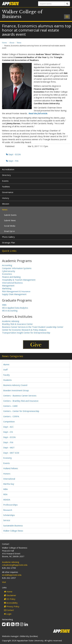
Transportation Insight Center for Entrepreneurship (26, 333)
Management (8, 286)
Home (4, 43)
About (12, 43)
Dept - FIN (12, 161)
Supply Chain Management (14, 294)
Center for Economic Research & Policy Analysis (24, 330)
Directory (6, 175)
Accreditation (8, 169)
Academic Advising (11, 321)
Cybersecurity (9, 271)
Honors (7, 474)
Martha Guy (9, 484)
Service (7, 520)
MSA (5, 494)
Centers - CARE (10, 406)
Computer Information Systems (17, 268)
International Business (12, 283)
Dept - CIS (8, 432)
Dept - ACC (8, 427)
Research (8, 510)
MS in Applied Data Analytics (15, 308)
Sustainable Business (13, 526)
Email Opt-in (9, 231)
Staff (5, 370)
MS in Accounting (10, 311)
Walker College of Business (22, 14)
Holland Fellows (11, 468)
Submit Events (10, 215)
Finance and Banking (11, 277)
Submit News (10, 220)
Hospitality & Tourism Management (19, 280)
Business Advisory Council (15, 385)
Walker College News (13, 531)
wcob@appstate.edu (12, 575)
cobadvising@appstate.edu (15, 565)
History (6, 198)
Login (8, 614)
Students (7, 380)
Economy (8, 458)
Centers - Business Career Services (20, 396)
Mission (6, 204)
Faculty (7, 375)
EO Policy (10, 599)
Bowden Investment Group (16, 390)
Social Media (10, 226)
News (19, 43)
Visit (4, 582)
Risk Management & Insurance (16, 291)
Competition (9, 421)
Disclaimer (10, 595)
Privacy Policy (12, 606)
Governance (8, 192)
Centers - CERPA (11, 416)
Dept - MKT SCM (11, 453)
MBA (4, 305)
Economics (7, 274)
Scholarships (9, 515)
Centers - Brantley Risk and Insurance (21, 401)
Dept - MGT (9, 447)
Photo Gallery (8, 237)
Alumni (6, 364)
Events (5, 181)
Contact (9, 610)
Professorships (10, 505)
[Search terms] (52, 4)
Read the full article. (38, 113)
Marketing (7, 288)
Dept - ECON (13, 154)
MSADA (7, 500)
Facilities (6, 187)
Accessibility (11, 603)
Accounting (7, 265)
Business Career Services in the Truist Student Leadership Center (33, 327)
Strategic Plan (8, 243)
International (9, 479)
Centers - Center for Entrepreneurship (21, 411)
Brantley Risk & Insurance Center (17, 324)
